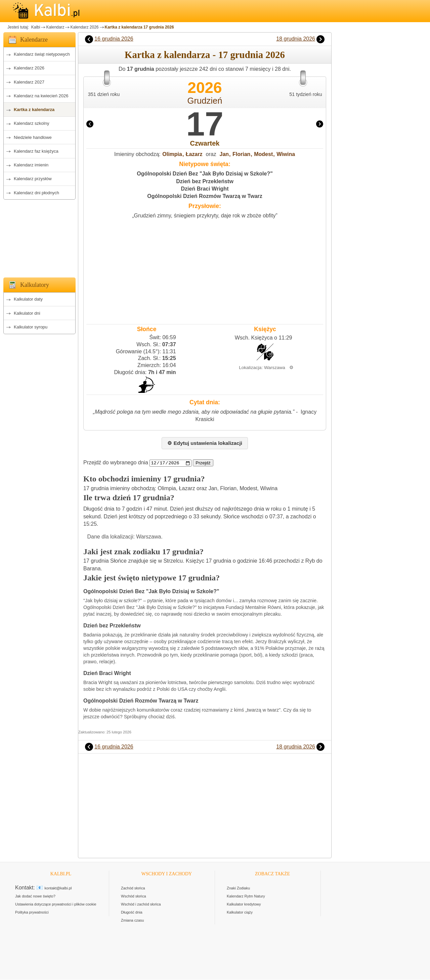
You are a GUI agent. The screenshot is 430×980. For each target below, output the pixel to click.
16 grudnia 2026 (114, 39)
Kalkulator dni (27, 313)
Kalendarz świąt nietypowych (42, 54)
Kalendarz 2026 (84, 27)
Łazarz (194, 154)
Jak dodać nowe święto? (35, 896)
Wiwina (286, 154)
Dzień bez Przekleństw (205, 181)
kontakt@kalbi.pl (58, 888)
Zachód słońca (133, 888)
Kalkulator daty (28, 299)
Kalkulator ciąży (240, 913)
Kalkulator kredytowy (244, 905)
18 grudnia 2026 (296, 39)
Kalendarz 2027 (29, 82)
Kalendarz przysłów (33, 179)
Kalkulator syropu (31, 327)
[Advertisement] (39, 237)
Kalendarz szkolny (32, 123)
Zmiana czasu (132, 921)
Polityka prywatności (32, 913)
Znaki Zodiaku (238, 888)
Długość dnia (132, 913)
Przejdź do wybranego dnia (116, 463)
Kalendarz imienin (31, 165)
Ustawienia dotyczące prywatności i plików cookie (56, 905)
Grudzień (205, 101)
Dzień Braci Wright (205, 189)
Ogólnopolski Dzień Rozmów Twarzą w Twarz (205, 196)
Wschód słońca (134, 896)
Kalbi (35, 27)
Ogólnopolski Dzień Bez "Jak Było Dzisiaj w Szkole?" (205, 174)
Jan (224, 154)
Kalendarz (55, 27)
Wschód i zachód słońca (141, 905)
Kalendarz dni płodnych (36, 193)
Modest (263, 154)
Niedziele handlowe (33, 137)
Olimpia (172, 154)
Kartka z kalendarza (34, 110)
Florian (241, 154)
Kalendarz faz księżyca (36, 151)
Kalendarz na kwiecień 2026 (41, 96)
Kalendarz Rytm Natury (246, 896)
